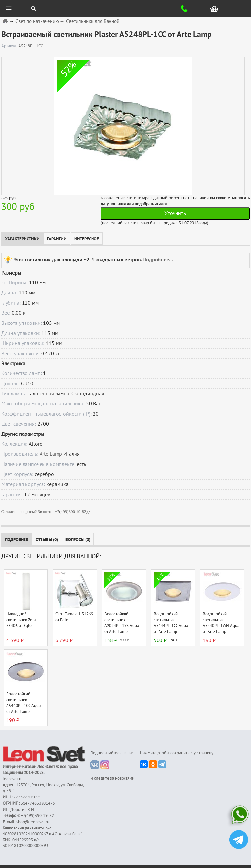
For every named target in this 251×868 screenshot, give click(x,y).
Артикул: (10, 46)
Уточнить (175, 213)
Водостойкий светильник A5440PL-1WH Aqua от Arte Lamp (221, 623)
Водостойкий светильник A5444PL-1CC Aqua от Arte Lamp (171, 623)
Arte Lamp (51, 454)
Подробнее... (158, 260)
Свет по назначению (37, 21)
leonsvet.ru (13, 779)
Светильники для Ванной (93, 21)
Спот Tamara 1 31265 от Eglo (74, 617)
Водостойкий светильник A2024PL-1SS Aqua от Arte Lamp (122, 623)
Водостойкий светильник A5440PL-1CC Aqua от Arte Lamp (23, 703)
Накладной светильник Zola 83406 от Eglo (21, 620)
